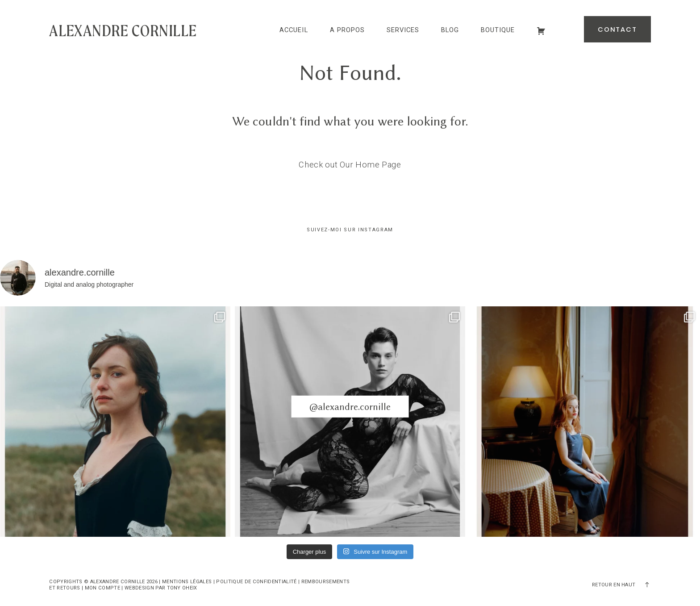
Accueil (294, 30)
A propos (347, 30)
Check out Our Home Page (350, 165)
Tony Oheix (182, 588)
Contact (617, 29)
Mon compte (102, 588)
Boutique (498, 30)
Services (403, 30)
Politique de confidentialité (256, 582)
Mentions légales (187, 582)
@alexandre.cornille (350, 407)
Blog (450, 30)
